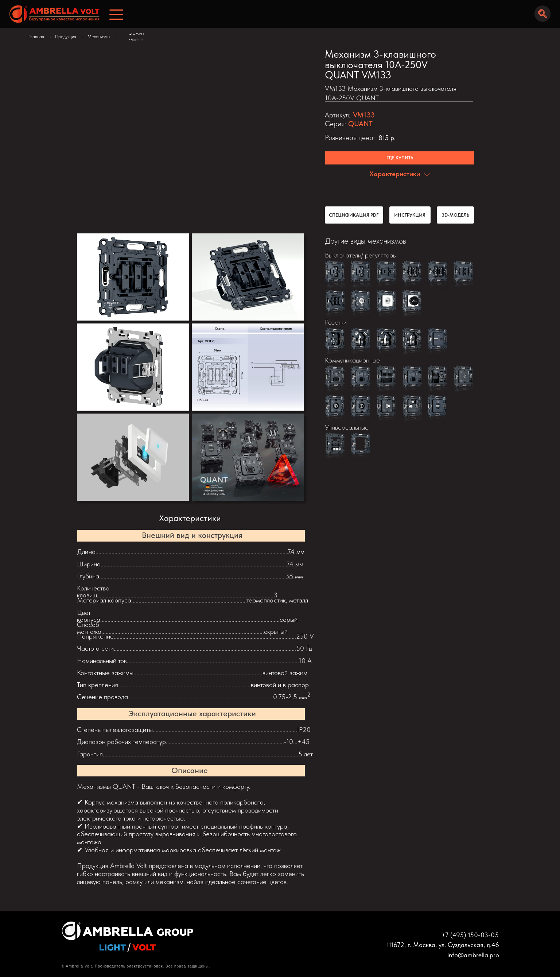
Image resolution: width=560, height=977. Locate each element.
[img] (52, 14)
